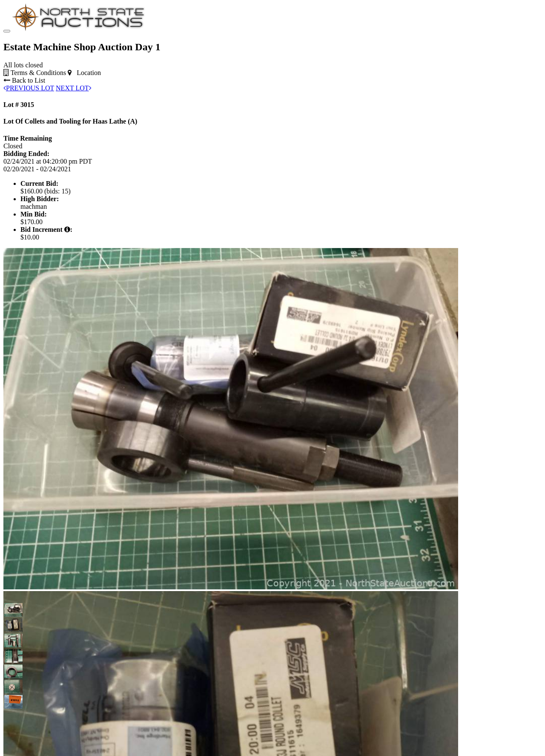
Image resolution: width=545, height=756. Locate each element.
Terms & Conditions (35, 73)
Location (84, 73)
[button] (11, 610)
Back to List (24, 80)
